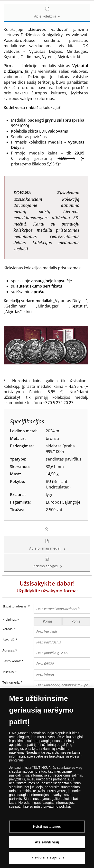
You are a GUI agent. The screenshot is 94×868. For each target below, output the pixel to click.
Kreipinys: (9, 619)
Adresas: (9, 650)
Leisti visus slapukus (47, 858)
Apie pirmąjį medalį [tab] (47, 545)
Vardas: (8, 629)
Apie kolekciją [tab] (47, 13)
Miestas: (8, 672)
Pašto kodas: (12, 661)
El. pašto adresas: (16, 606)
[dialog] (47, 778)
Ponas (48, 621)
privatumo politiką (57, 806)
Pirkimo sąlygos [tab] (47, 563)
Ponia (76, 621)
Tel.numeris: (11, 682)
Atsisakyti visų (47, 842)
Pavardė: (9, 640)
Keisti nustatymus (47, 827)
